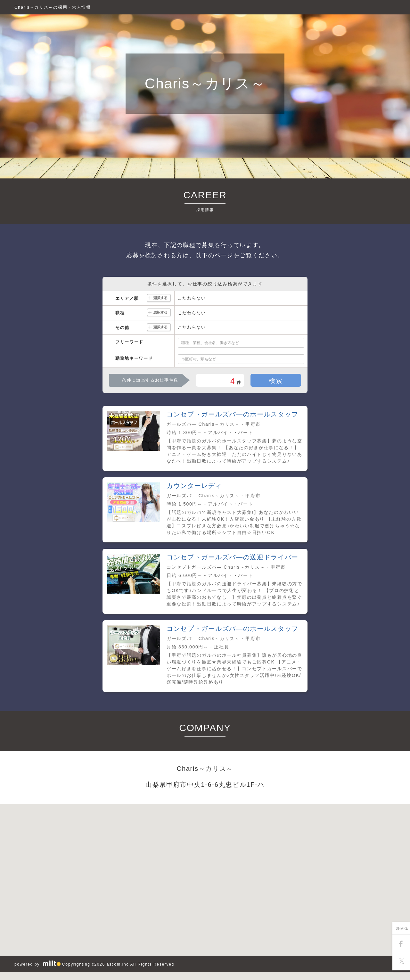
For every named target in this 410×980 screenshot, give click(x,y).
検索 (276, 381)
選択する (159, 298)
